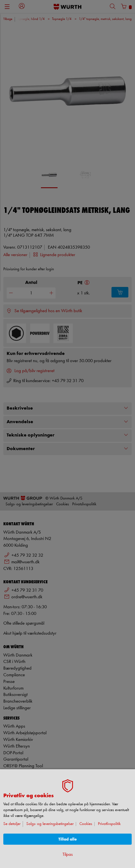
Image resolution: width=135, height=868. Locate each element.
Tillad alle (68, 839)
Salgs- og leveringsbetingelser (50, 824)
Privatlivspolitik (109, 824)
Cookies (86, 824)
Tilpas (68, 855)
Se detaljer (12, 824)
